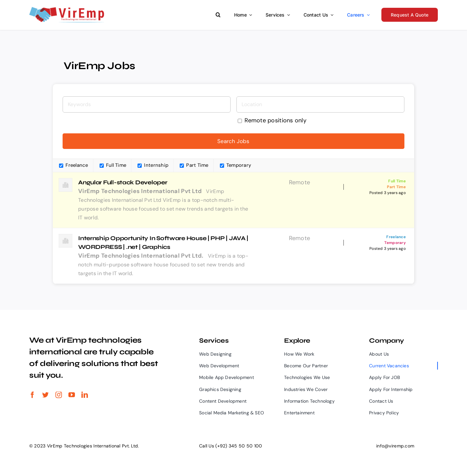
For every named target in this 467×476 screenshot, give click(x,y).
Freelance (74, 165)
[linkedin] (85, 395)
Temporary (236, 165)
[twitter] (45, 395)
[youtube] (72, 395)
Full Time (113, 165)
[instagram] (59, 395)
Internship (153, 165)
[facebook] (32, 395)
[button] (218, 14)
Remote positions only (275, 120)
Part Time (194, 165)
